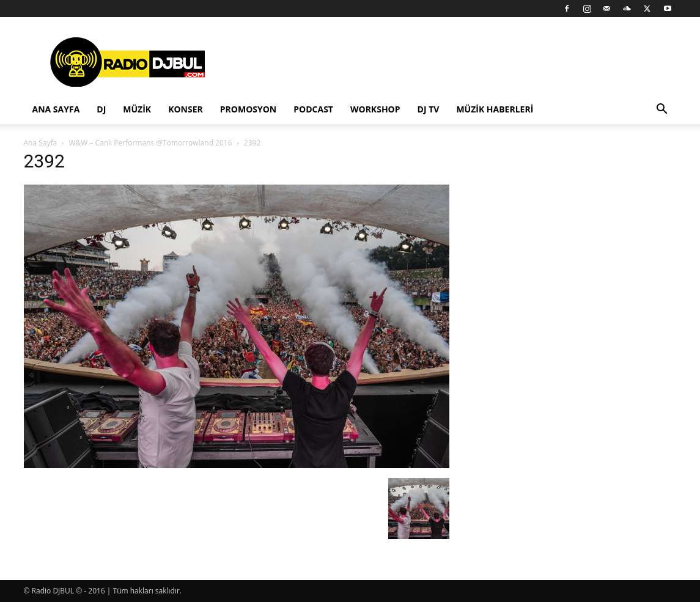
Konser (186, 109)
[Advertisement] (454, 62)
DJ (101, 109)
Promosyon (249, 109)
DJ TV (429, 109)
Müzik (137, 109)
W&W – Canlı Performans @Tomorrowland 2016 (150, 143)
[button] (662, 110)
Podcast (313, 109)
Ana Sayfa (56, 109)
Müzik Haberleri (495, 109)
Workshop (375, 109)
